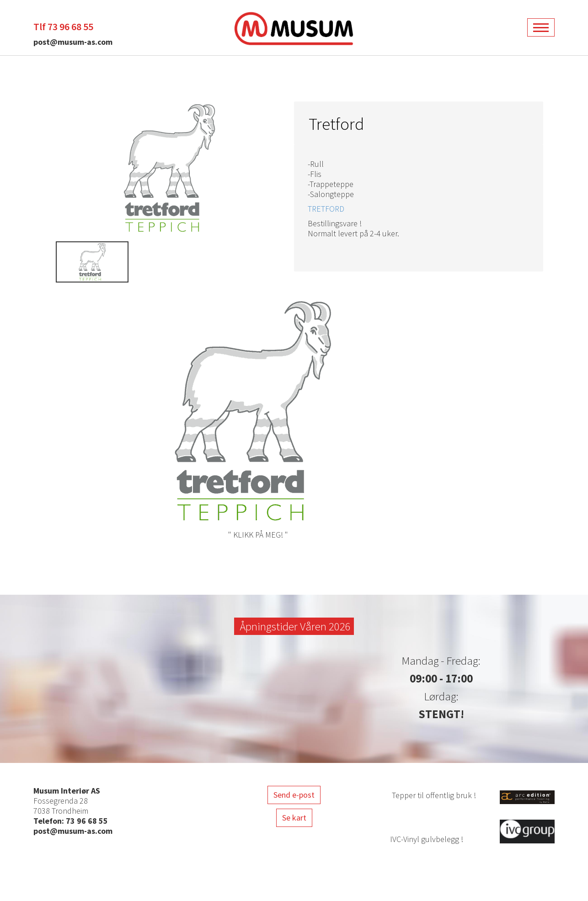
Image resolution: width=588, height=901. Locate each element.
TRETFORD (326, 209)
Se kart (294, 818)
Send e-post (294, 795)
